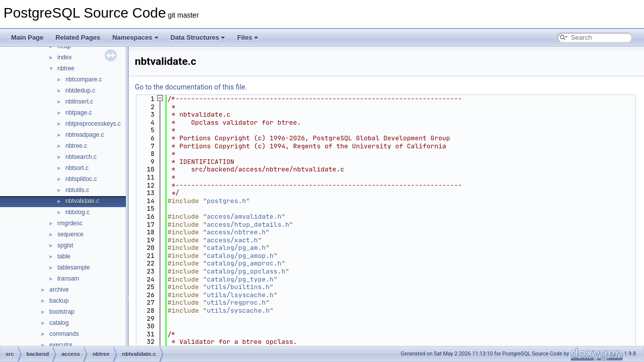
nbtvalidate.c (82, 201)
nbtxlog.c (77, 212)
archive (59, 290)
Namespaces (135, 37)
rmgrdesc (70, 223)
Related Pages (78, 37)
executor (61, 345)
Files (248, 37)
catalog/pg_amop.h (240, 256)
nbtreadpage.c (85, 135)
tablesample (74, 267)
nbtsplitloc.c (81, 179)
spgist (65, 245)
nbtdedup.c (80, 90)
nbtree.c (76, 146)
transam (68, 279)
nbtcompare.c (84, 79)
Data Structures (198, 37)
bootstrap (62, 312)
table (64, 256)
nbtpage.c (79, 113)
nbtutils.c (77, 190)
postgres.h (226, 201)
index (65, 57)
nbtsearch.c (81, 157)
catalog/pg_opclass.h (246, 271)
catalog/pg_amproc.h (244, 263)
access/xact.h (232, 240)
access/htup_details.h (248, 224)
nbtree (66, 68)
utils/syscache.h (238, 310)
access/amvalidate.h (244, 216)
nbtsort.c (77, 168)
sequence (70, 234)
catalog (59, 323)
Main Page (27, 37)
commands (64, 334)
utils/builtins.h (238, 287)
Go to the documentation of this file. (191, 87)
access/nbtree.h (236, 232)
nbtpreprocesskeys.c (93, 124)
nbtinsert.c (79, 102)
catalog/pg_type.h (240, 279)
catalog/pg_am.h (236, 248)
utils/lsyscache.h (240, 295)
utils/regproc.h (236, 302)
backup (59, 301)
